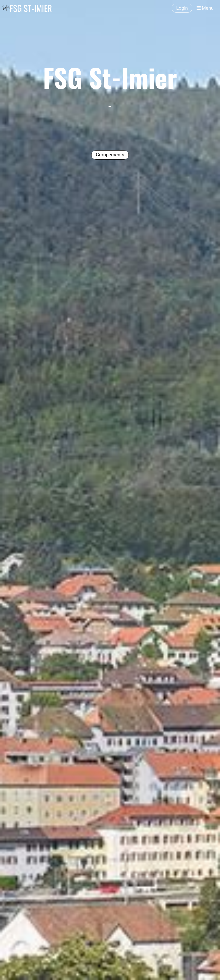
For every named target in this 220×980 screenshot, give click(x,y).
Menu (205, 8)
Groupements (110, 155)
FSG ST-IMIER (31, 8)
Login (182, 8)
